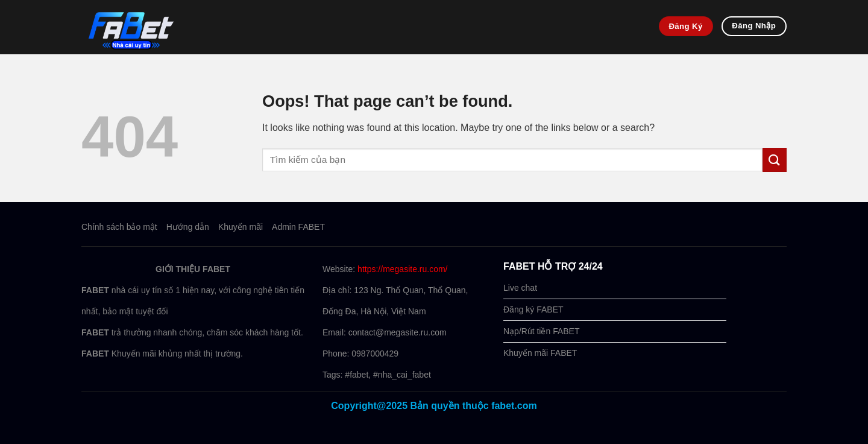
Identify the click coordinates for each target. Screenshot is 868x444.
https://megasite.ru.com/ (402, 269)
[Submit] (775, 160)
